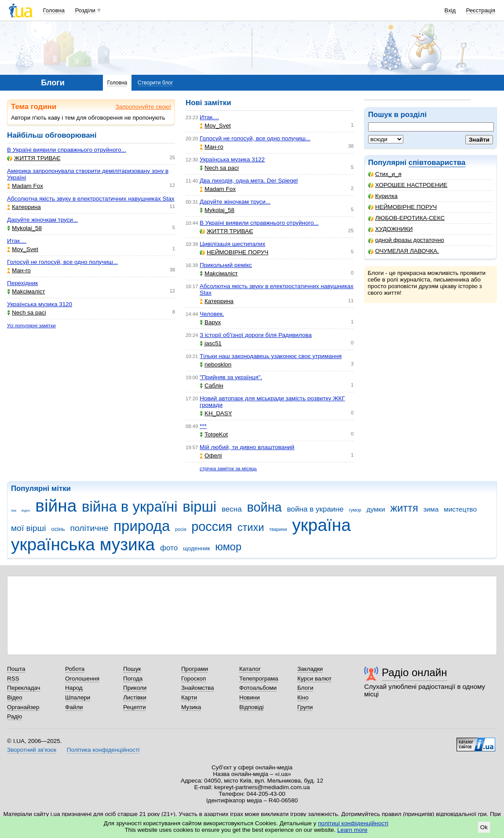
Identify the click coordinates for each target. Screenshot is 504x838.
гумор (355, 510)
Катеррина (24, 207)
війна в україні (130, 507)
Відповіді (252, 707)
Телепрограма (259, 679)
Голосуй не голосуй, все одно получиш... (62, 262)
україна (321, 525)
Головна (54, 10)
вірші (199, 507)
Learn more (352, 830)
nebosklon (215, 364)
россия (212, 527)
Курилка (383, 196)
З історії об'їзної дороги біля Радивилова (256, 335)
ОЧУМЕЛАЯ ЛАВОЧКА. (404, 251)
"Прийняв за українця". (231, 377)
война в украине (315, 509)
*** (203, 426)
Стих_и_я (385, 174)
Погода (133, 679)
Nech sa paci (27, 313)
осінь (58, 529)
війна (56, 506)
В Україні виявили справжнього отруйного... (67, 150)
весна (232, 509)
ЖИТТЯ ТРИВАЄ (34, 158)
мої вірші (28, 528)
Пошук (132, 669)
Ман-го (19, 270)
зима (431, 509)
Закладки (310, 669)
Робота (75, 669)
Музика (191, 707)
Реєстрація (481, 10)
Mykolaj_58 (24, 228)
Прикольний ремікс (226, 265)
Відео (15, 697)
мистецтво (460, 509)
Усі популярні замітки (31, 326)
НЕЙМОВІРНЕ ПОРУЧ (402, 207)
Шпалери (78, 697)
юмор (228, 547)
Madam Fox (25, 186)
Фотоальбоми (258, 688)
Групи (305, 707)
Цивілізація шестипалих (232, 244)
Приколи (135, 688)
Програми (195, 669)
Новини (250, 697)
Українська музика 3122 (232, 159)
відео (26, 510)
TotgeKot (214, 434)
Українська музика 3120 (40, 304)
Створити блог (155, 83)
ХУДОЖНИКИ (390, 229)
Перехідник (22, 283)
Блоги (305, 688)
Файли (74, 707)
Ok (484, 827)
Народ (74, 688)
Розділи (85, 10)
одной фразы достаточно (406, 240)
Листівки (135, 697)
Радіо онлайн (415, 672)
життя (404, 508)
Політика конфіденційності (103, 750)
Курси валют (314, 679)
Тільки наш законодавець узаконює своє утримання (271, 356)
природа (142, 526)
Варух (210, 322)
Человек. (212, 314)
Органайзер (23, 707)
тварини (278, 529)
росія (181, 529)
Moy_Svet (23, 249)
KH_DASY (216, 413)
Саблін (212, 386)
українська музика (83, 544)
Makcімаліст (26, 291)
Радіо (15, 716)
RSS (13, 679)
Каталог (250, 669)
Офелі (211, 456)
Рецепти (135, 707)
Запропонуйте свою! (143, 107)
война (264, 507)
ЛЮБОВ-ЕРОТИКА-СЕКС (406, 218)
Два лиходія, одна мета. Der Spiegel (249, 181)
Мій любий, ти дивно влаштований (247, 447)
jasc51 (211, 343)
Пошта (16, 669)
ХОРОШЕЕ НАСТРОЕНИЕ (408, 185)
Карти (189, 697)
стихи (251, 527)
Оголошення (82, 679)
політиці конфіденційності (353, 823)
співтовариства (437, 163)
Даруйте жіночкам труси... (42, 220)
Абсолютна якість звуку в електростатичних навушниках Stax (91, 199)
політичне (89, 528)
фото (169, 548)
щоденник (197, 548)
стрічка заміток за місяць (228, 468)
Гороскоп (194, 679)
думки (376, 509)
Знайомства (198, 688)
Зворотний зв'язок (32, 750)
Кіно (303, 697)
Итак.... (17, 241)
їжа (14, 510)
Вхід (450, 10)
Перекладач (24, 688)
